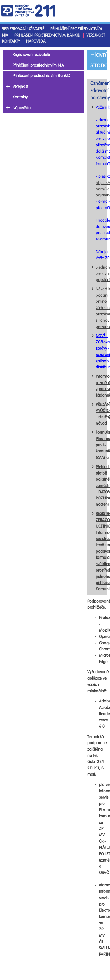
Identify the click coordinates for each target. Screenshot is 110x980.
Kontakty (11, 41)
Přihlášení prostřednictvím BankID (47, 35)
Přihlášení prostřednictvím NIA (38, 65)
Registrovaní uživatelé (23, 29)
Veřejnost (96, 35)
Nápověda (36, 41)
